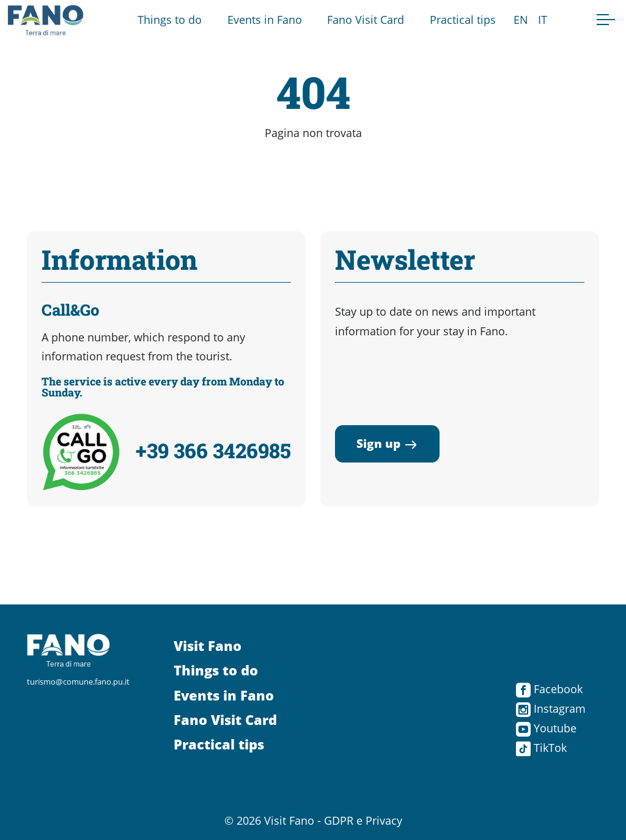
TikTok (541, 748)
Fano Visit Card (366, 20)
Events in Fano (265, 20)
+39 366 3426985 (213, 450)
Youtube (546, 728)
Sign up (387, 443)
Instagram (551, 708)
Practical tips (463, 20)
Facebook (549, 689)
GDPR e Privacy (363, 820)
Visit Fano (208, 646)
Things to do (170, 20)
